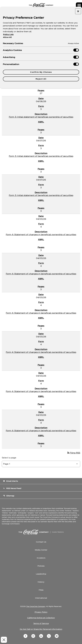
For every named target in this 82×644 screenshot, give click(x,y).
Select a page (9, 458)
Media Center (41, 550)
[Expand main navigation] (79, 5)
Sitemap (9, 496)
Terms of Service (41, 623)
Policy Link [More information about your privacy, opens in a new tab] (8, 34)
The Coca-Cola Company (36, 606)
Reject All (41, 79)
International (41, 598)
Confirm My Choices (41, 72)
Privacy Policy (41, 612)
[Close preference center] (78, 11)
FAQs (41, 590)
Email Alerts (11, 481)
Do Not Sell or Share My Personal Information (41, 629)
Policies (41, 566)
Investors (41, 558)
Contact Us (41, 542)
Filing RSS (74, 453)
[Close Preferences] (3, 640)
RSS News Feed (12, 488)
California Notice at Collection (41, 618)
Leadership (41, 574)
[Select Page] (41, 464)
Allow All (7, 37)
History (41, 582)
